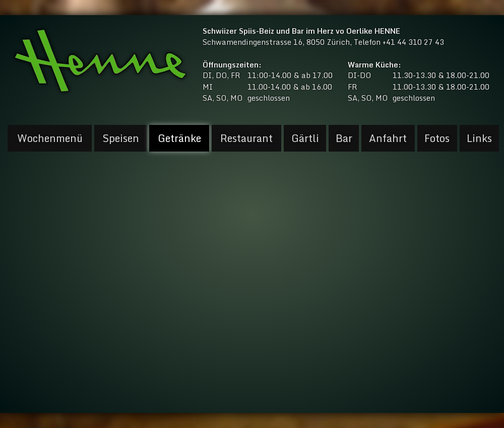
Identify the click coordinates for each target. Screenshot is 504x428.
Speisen (121, 138)
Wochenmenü (50, 138)
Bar (344, 138)
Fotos (437, 138)
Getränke (179, 138)
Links (479, 138)
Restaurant (246, 138)
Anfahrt (388, 138)
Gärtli (305, 138)
